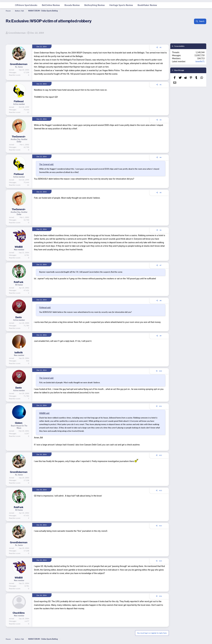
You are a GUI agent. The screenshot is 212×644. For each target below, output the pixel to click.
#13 (161, 490)
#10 (161, 371)
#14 (161, 526)
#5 (161, 193)
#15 (161, 561)
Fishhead (19, 101)
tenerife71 (200, 61)
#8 (161, 300)
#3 (161, 120)
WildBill (19, 247)
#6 (161, 230)
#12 (161, 455)
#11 (161, 406)
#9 (161, 336)
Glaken (19, 423)
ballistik (19, 352)
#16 (161, 596)
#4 (161, 157)
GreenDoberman (17, 33)
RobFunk (19, 282)
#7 (161, 265)
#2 (161, 85)
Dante (19, 317)
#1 (161, 47)
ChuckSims (19, 613)
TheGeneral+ (19, 137)
